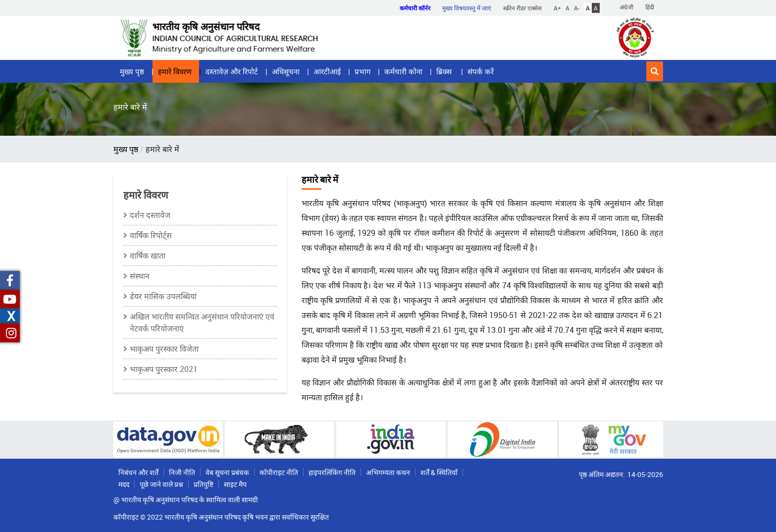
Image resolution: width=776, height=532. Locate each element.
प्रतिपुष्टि (204, 484)
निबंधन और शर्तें (138, 472)
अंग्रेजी (626, 7)
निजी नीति (182, 472)
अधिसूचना (286, 71)
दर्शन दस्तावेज (150, 215)
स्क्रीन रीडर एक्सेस (522, 8)
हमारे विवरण (175, 71)
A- (577, 8)
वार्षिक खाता (148, 256)
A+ (557, 8)
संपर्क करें (481, 71)
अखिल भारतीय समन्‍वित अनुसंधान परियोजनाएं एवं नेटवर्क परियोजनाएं (202, 322)
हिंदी (650, 7)
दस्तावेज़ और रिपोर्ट (232, 71)
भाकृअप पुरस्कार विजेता (164, 349)
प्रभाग (362, 71)
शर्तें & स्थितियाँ (439, 472)
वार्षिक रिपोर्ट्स (151, 235)
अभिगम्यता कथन (388, 472)
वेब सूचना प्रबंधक (227, 472)
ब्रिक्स (445, 71)
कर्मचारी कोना (403, 71)
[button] (655, 71)
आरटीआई (327, 71)
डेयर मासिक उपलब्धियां (163, 296)
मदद (124, 484)
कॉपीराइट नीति (279, 472)
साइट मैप (235, 484)
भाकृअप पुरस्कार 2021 (164, 369)
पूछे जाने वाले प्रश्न (161, 484)
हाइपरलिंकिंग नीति (332, 472)
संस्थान (140, 276)
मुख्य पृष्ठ (132, 71)
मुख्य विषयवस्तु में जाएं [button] (467, 8)
